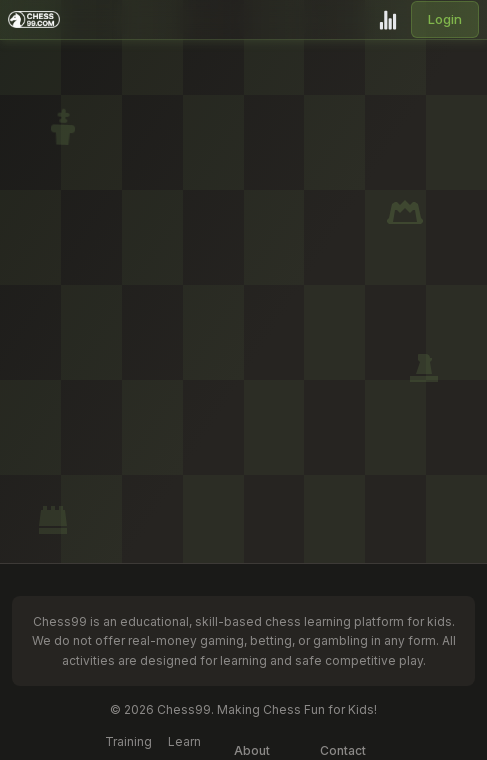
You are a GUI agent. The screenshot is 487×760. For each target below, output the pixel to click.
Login (445, 19)
